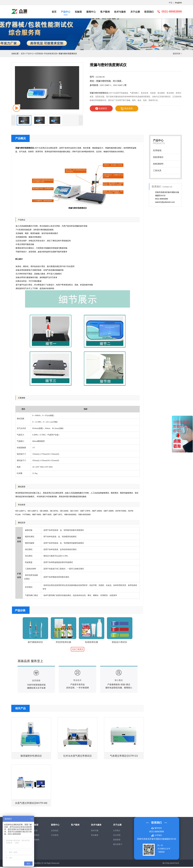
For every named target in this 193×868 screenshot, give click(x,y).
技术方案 (95, 832)
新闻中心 (91, 12)
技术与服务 (120, 12)
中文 (171, 3)
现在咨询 (127, 109)
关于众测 (135, 12)
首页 (54, 12)
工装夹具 (157, 171)
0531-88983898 (157, 833)
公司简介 (117, 832)
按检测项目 (158, 157)
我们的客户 (118, 845)
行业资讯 (55, 836)
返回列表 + (177, 54)
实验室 (78, 12)
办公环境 (117, 836)
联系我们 (149, 12)
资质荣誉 (117, 841)
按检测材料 (158, 164)
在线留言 (101, 109)
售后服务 (95, 836)
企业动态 (55, 832)
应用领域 (39, 54)
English (179, 3)
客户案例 (105, 12)
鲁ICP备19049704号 (171, 864)
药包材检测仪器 (51, 54)
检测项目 (36, 836)
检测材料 (36, 841)
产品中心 (66, 12)
